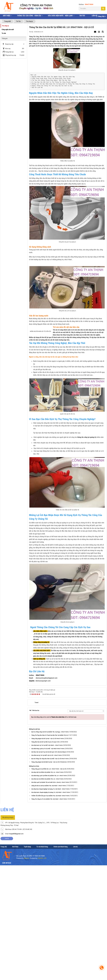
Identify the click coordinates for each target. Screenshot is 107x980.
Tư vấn (4, 33)
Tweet (36, 806)
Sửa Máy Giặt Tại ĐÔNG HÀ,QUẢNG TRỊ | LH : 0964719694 (47, 875)
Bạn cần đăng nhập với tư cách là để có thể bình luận (54, 820)
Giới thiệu (15, 950)
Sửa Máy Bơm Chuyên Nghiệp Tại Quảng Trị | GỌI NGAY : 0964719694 (50, 892)
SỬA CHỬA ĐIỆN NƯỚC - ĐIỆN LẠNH (60, 16)
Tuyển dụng (27, 950)
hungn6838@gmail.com (16, 937)
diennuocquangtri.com (43, 784)
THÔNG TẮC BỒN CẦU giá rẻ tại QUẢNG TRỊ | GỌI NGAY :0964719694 (50, 899)
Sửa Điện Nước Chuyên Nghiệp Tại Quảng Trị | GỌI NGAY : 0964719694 (51, 896)
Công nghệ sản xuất (8, 30)
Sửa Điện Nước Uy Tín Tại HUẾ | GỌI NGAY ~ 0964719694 (47, 848)
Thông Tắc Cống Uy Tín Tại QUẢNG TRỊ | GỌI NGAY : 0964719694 (49, 902)
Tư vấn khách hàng (42, 950)
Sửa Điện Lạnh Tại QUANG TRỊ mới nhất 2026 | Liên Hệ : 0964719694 (50, 885)
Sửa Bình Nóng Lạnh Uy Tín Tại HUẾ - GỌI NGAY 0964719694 (48, 852)
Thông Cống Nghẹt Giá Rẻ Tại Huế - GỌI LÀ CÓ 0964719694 (48, 842)
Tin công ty (5, 26)
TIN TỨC (82, 16)
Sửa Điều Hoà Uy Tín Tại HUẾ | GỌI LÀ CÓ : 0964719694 (46, 858)
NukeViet (27, 961)
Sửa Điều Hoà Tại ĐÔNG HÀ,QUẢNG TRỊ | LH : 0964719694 (47, 882)
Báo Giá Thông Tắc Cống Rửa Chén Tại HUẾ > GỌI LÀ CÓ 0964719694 (50, 862)
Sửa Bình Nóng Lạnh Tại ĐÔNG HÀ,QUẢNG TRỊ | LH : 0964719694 (49, 879)
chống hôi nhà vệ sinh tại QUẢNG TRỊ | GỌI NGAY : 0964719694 (49, 889)
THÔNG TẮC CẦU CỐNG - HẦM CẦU (29, 16)
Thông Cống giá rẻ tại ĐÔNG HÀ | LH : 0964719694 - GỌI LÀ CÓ (49, 872)
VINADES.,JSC (42, 961)
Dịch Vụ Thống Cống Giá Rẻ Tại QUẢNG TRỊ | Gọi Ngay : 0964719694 (50, 835)
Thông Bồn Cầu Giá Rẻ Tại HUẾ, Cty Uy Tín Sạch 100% (46, 845)
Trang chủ (4, 950)
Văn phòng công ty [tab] (8, 921)
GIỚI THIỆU (7, 16)
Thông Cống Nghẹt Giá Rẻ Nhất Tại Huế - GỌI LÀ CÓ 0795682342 (49, 865)
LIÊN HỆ (94, 16)
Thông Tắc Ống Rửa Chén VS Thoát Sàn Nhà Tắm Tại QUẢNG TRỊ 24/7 (50, 838)
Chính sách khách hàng (61, 950)
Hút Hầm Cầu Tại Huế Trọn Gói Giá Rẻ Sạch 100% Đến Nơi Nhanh (49, 855)
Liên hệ (7, 942)
